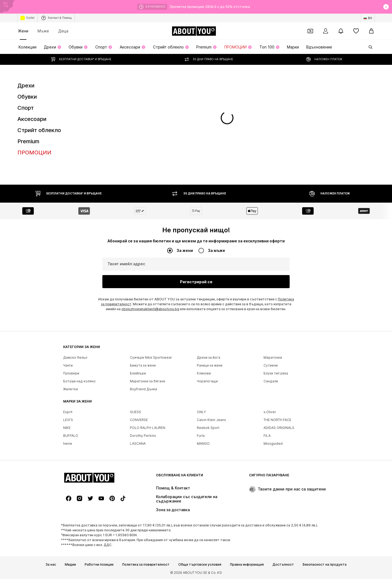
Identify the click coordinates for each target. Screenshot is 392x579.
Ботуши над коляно (79, 381)
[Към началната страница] (194, 31)
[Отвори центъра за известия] (341, 31)
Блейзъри (138, 373)
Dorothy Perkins (143, 436)
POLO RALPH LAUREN (148, 428)
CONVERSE (139, 420)
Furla (201, 436)
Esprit (68, 412)
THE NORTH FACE (277, 420)
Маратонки (273, 357)
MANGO (203, 444)
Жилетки (71, 389)
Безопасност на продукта (325, 565)
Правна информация (247, 565)
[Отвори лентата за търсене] (369, 47)
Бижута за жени (143, 365)
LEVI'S (68, 420)
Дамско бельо (75, 357)
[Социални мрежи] (69, 498)
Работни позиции (99, 565)
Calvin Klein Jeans (211, 420)
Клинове (204, 373)
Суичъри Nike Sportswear (151, 357)
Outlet (27, 18)
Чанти (68, 365)
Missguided (273, 444)
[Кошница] (371, 31)
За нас (51, 565)
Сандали (271, 381)
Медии (70, 565)
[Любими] (356, 31)
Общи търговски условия (200, 565)
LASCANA (138, 444)
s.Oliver (270, 412)
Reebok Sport (208, 428)
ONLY (201, 412)
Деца (63, 31)
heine (68, 444)
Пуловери (71, 373)
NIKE (67, 428)
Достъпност (283, 565)
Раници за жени (210, 365)
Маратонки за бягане (148, 381)
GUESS (135, 412)
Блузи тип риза (276, 373)
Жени (23, 31)
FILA (267, 436)
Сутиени (271, 365)
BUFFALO (71, 436)
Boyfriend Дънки (143, 389)
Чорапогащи (207, 381)
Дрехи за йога (209, 357)
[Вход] (326, 31)
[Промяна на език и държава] (368, 18)
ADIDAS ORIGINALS (279, 428)
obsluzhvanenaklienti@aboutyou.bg (150, 309)
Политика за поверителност (146, 565)
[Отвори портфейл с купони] (310, 31)
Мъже (43, 31)
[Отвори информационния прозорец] (386, 7)
